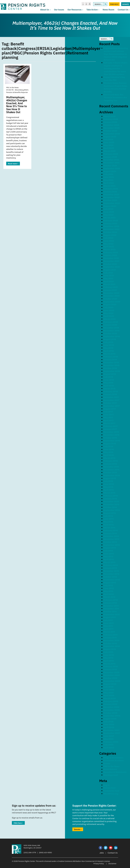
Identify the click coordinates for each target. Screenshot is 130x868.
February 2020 (111, 322)
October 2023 (110, 200)
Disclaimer (112, 863)
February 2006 (111, 742)
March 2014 (110, 527)
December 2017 (111, 397)
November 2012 (112, 574)
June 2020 (109, 310)
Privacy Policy (99, 863)
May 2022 (109, 244)
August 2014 (110, 513)
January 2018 (110, 394)
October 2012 (110, 577)
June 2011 (109, 623)
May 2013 (108, 556)
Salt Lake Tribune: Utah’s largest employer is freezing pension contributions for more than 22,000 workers (116, 68)
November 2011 (111, 608)
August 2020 (110, 304)
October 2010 (110, 643)
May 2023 (109, 215)
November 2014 (112, 504)
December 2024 (111, 160)
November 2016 (112, 435)
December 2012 (111, 571)
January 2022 (110, 255)
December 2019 (111, 328)
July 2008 (109, 721)
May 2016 (108, 452)
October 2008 (111, 713)
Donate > (78, 829)
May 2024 (109, 180)
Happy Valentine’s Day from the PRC (114, 78)
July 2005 (109, 745)
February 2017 (111, 426)
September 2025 (112, 134)
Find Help (114, 4)
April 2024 (109, 183)
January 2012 (110, 603)
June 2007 (109, 736)
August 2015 (110, 478)
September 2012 (112, 580)
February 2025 (111, 154)
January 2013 (110, 568)
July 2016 (108, 446)
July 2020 (109, 307)
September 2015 (112, 475)
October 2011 (110, 611)
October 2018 (110, 368)
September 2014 (112, 510)
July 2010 (108, 652)
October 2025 (110, 131)
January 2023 (110, 223)
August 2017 (110, 409)
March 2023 (110, 218)
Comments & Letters (114, 760)
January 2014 (110, 533)
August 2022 (110, 235)
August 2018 (110, 374)
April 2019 (109, 351)
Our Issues (59, 10)
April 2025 (109, 148)
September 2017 (112, 406)
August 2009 (110, 684)
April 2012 (109, 594)
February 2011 (111, 635)
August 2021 (110, 270)
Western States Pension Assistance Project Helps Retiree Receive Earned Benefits (116, 87)
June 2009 (109, 690)
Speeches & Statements (115, 772)
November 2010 (112, 640)
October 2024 (110, 165)
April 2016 (109, 455)
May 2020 (109, 313)
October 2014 (110, 507)
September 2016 (112, 440)
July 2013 (108, 551)
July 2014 (108, 516)
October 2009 (111, 678)
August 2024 (110, 171)
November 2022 (112, 229)
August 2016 (110, 443)
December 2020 (112, 293)
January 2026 (110, 122)
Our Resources (75, 10)
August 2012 (110, 582)
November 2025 (112, 128)
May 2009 (109, 693)
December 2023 (111, 194)
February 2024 (111, 189)
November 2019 (112, 331)
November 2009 (112, 675)
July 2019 (108, 342)
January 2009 (111, 704)
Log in (107, 785)
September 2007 (112, 733)
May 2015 (108, 487)
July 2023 (109, 209)
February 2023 (111, 220)
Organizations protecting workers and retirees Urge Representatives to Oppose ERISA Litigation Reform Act (116, 54)
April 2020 (109, 316)
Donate (126, 4)
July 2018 (108, 377)
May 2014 (108, 522)
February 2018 (111, 391)
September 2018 (112, 371)
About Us (45, 10)
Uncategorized (111, 775)
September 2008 (112, 716)
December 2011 (111, 606)
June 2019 (109, 345)
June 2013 (109, 553)
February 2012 (111, 600)
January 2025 (110, 157)
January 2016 (110, 464)
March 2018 (110, 388)
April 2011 (109, 629)
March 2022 (110, 249)
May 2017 (108, 417)
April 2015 (109, 490)
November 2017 (111, 400)
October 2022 (110, 232)
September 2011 (112, 614)
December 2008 (112, 707)
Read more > (13, 164)
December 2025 (111, 125)
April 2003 (109, 748)
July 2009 (109, 687)
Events (107, 763)
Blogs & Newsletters (114, 758)
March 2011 (109, 632)
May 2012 (108, 591)
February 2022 (111, 252)
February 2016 (111, 461)
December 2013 (111, 536)
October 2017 (110, 403)
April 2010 (109, 661)
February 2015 (111, 496)
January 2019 (110, 359)
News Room (108, 10)
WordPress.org (111, 794)
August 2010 (110, 649)
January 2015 (110, 499)
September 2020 (112, 302)
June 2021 (109, 275)
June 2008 (109, 724)
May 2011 (108, 626)
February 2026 (111, 119)
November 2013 (112, 539)
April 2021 (109, 281)
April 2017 (109, 420)
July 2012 (108, 585)
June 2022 (109, 241)
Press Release (110, 769)
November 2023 (112, 197)
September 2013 (112, 545)
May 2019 (109, 348)
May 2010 (109, 658)
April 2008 (109, 727)
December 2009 (112, 672)
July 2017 (108, 412)
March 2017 (109, 423)
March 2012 (110, 597)
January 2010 (110, 669)
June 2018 (109, 380)
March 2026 (110, 116)
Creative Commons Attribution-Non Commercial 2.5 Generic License (84, 861)
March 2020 (110, 319)
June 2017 (109, 414)
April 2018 (109, 385)
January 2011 (110, 637)
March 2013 (110, 562)
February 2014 (111, 530)
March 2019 (110, 354)
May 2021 (108, 278)
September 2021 (112, 267)
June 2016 (109, 449)
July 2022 (109, 238)
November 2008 (112, 710)
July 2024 (109, 174)
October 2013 (110, 542)
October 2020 (110, 299)
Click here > (18, 823)
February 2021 (111, 287)
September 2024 (112, 168)
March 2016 (110, 458)
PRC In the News (112, 766)
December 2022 (111, 226)
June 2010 (109, 655)
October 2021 (110, 264)
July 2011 (108, 620)
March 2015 (110, 493)
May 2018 (109, 383)
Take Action (93, 10)
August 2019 (110, 339)
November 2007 (112, 730)
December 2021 (111, 258)
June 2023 (109, 212)
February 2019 (111, 357)
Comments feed (111, 791)
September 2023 (112, 203)
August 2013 (110, 548)
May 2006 (109, 739)
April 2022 (109, 246)
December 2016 (111, 432)
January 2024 (110, 191)
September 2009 (112, 681)
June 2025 (109, 142)
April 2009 (109, 695)
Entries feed (110, 788)
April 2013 (109, 559)
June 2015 (109, 484)
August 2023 (110, 206)
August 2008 (110, 719)
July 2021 (108, 273)
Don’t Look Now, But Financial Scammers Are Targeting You (115, 97)
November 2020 (112, 296)
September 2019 (112, 336)
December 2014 (111, 501)
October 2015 (110, 472)
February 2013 (111, 565)
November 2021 (112, 261)
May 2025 (109, 145)
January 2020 (110, 325)
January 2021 (110, 290)
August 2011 (110, 617)
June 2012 (109, 588)
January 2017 (110, 429)
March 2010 (110, 664)
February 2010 (111, 666)
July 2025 (109, 139)
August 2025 (110, 136)
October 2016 (110, 438)
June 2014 (109, 519)
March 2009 (110, 698)
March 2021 (110, 284)
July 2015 (108, 481)
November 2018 (112, 365)
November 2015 (112, 470)
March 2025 (110, 151)
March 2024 (110, 186)
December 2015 (111, 467)
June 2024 (109, 177)
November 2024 (112, 163)
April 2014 (109, 525)
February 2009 (111, 701)
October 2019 (110, 333)
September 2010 (112, 646)
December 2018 (111, 362)
